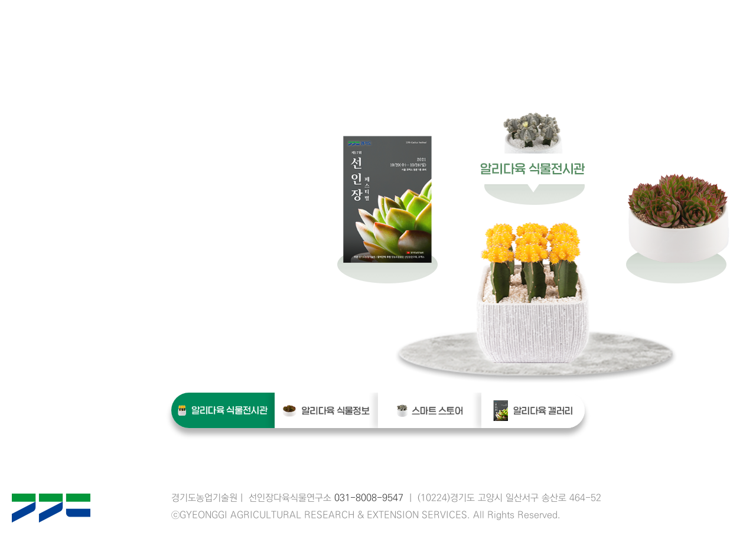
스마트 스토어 (430, 410)
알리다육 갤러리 (533, 410)
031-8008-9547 (369, 498)
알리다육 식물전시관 (223, 410)
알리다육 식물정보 (326, 410)
